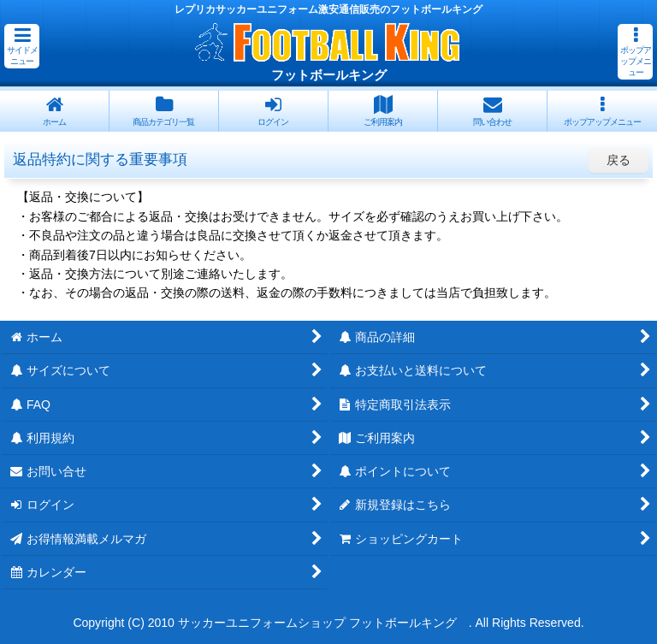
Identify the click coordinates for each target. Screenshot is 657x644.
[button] (22, 46)
